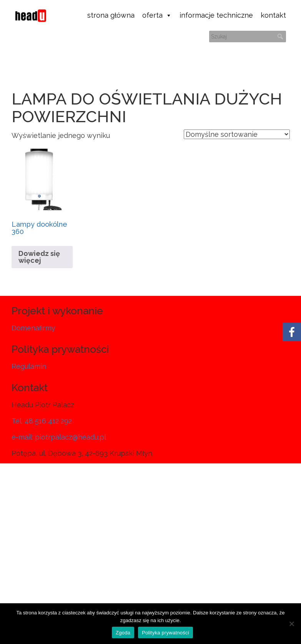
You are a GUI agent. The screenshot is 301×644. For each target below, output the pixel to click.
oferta (157, 15)
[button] (280, 37)
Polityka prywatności (165, 633)
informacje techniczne (216, 15)
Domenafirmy (33, 328)
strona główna (111, 15)
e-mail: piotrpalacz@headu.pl (59, 437)
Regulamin (29, 366)
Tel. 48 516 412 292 (42, 421)
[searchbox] (248, 37)
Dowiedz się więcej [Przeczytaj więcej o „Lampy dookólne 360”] (39, 257)
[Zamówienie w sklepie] (237, 134)
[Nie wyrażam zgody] (291, 624)
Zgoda (123, 633)
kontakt (273, 15)
